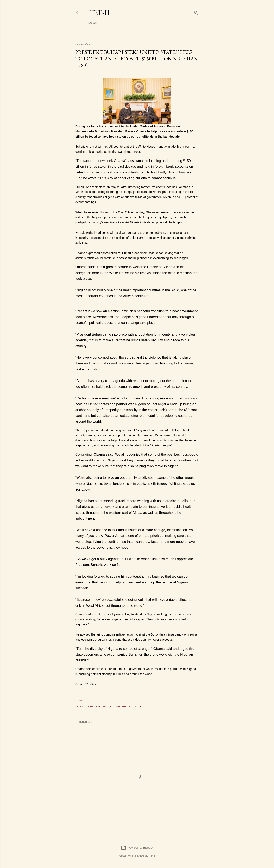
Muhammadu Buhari (129, 706)
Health (140, 23)
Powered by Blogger (137, 848)
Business (109, 23)
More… (172, 23)
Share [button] (79, 700)
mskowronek (148, 856)
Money (126, 23)
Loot (112, 706)
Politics (157, 23)
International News (96, 706)
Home (93, 23)
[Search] (196, 12)
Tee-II (99, 13)
